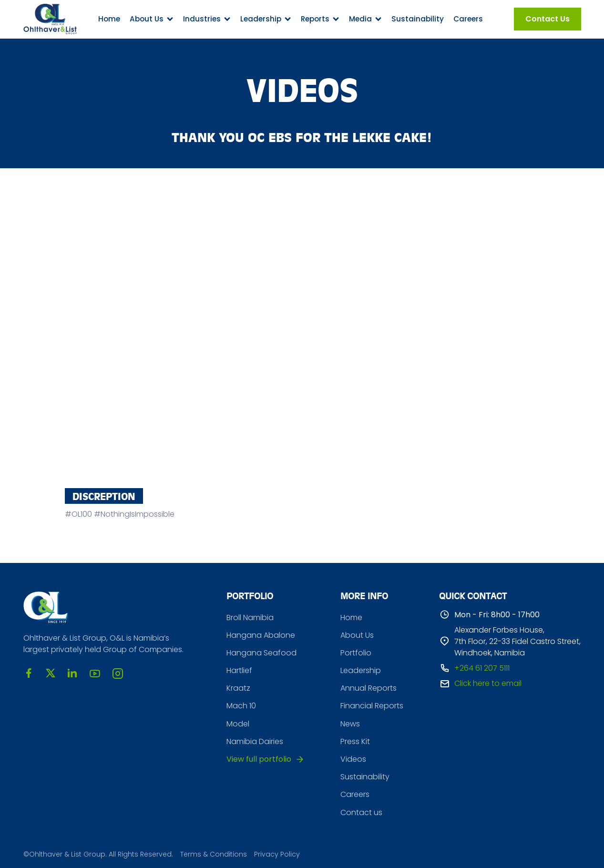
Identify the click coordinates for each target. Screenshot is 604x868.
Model (238, 724)
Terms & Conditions (214, 854)
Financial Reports (372, 706)
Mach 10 (241, 706)
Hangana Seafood (261, 653)
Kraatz (238, 688)
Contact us (361, 812)
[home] (50, 19)
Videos (353, 759)
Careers (468, 19)
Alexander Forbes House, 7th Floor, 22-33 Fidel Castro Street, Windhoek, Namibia (517, 641)
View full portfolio (259, 759)
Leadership (361, 670)
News (350, 724)
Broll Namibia (250, 618)
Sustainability (418, 19)
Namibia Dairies (255, 741)
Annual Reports (369, 688)
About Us (357, 635)
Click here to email (488, 683)
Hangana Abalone (261, 635)
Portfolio (356, 653)
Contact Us (548, 19)
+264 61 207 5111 (482, 668)
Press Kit (355, 741)
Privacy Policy (277, 854)
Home (109, 19)
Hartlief (239, 670)
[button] (152, 19)
